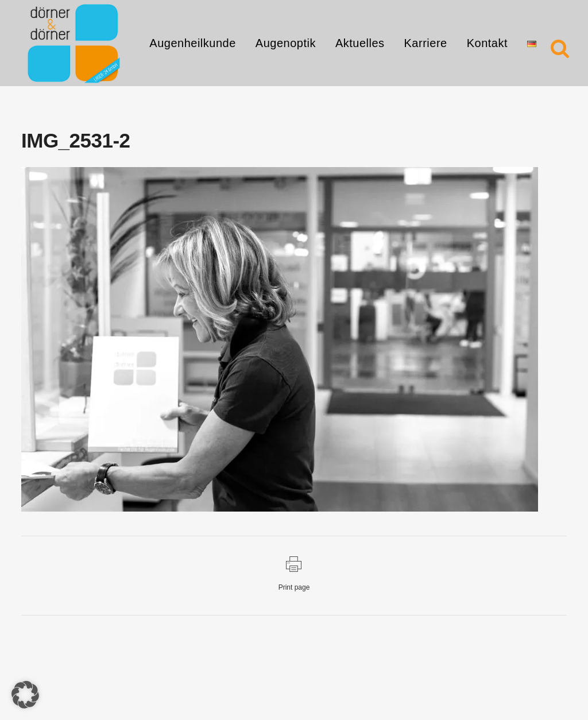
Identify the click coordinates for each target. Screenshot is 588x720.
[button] (25, 695)
